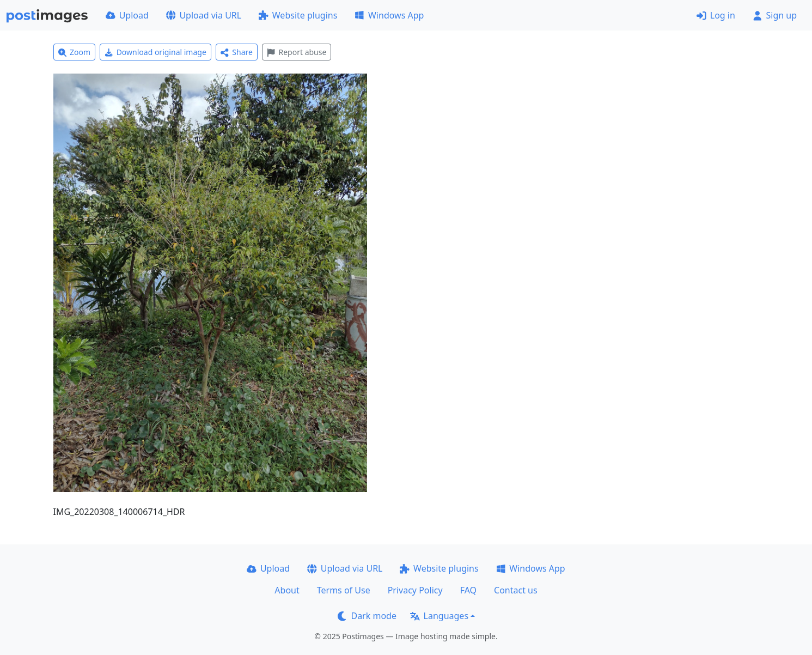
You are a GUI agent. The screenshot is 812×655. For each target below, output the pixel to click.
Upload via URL (204, 15)
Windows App (389, 15)
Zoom (75, 52)
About (287, 590)
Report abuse (297, 52)
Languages (439, 616)
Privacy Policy (415, 590)
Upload (127, 15)
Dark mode (367, 616)
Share (237, 52)
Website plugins (298, 15)
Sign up (775, 15)
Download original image (155, 52)
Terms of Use (344, 590)
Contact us (516, 590)
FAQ (468, 590)
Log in (716, 15)
